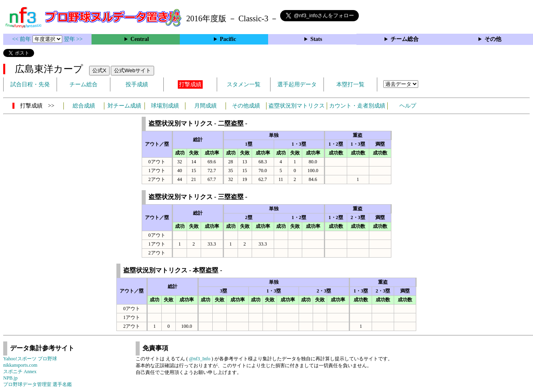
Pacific (228, 39)
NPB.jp (10, 378)
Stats (316, 39)
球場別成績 (165, 106)
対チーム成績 (124, 106)
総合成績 (84, 106)
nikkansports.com (20, 365)
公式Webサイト (132, 70)
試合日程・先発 (30, 84)
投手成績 (137, 84)
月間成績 (205, 106)
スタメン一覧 (244, 84)
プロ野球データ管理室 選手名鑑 (38, 384)
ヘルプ (408, 106)
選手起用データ (297, 84)
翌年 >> (73, 39)
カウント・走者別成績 (357, 106)
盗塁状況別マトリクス (297, 106)
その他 (493, 39)
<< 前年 (22, 39)
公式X (99, 70)
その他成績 (246, 106)
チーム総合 (405, 39)
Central (140, 39)
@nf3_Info (200, 359)
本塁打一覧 (350, 84)
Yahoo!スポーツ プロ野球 (30, 359)
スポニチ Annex (20, 372)
